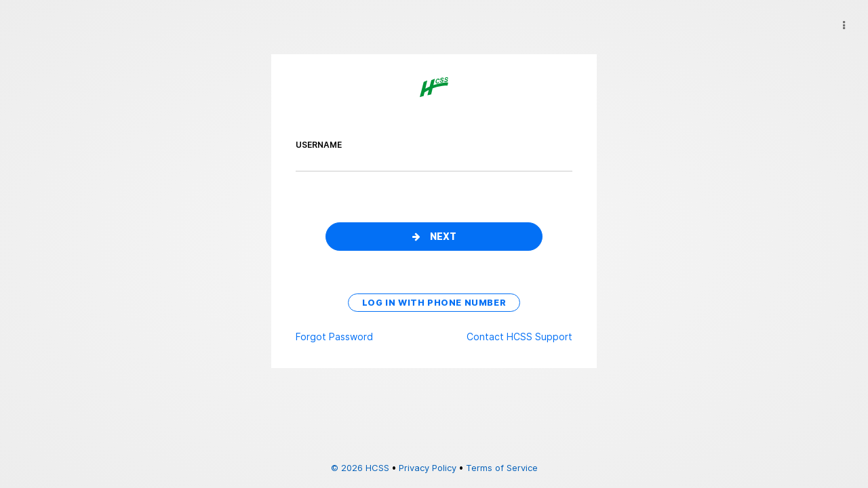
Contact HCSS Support (519, 337)
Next (434, 237)
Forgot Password (334, 337)
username (319, 145)
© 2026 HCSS (360, 468)
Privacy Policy (428, 468)
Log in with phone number (434, 303)
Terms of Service (502, 468)
